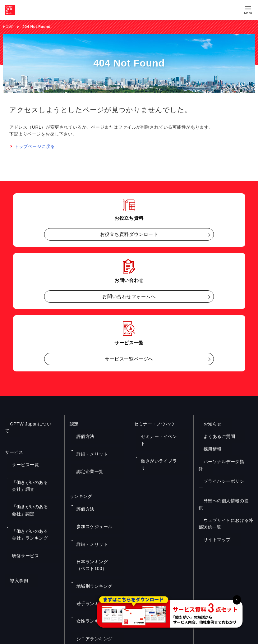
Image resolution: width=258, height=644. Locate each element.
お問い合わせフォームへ (129, 296)
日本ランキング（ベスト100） (99, 510)
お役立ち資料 (66, 576)
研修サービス (22, 508)
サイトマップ (212, 519)
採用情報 (208, 449)
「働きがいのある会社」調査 (34, 465)
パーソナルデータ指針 (221, 462)
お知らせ (208, 424)
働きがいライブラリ (157, 441)
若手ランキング (89, 531)
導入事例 (14, 528)
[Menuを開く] (248, 10)
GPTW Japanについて (28, 424)
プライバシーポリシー (221, 474)
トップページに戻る (35, 146)
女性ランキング (89, 540)
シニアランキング (91, 549)
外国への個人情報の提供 (223, 487)
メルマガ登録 (192, 576)
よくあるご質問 (214, 436)
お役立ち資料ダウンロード (129, 234)
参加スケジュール (91, 489)
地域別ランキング (91, 522)
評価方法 (83, 432)
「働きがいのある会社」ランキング (34, 496)
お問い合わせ (129, 576)
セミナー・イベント (157, 432)
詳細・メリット (89, 441)
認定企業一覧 (87, 450)
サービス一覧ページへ (129, 359)
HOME (9, 27)
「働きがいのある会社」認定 (34, 480)
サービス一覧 (22, 453)
